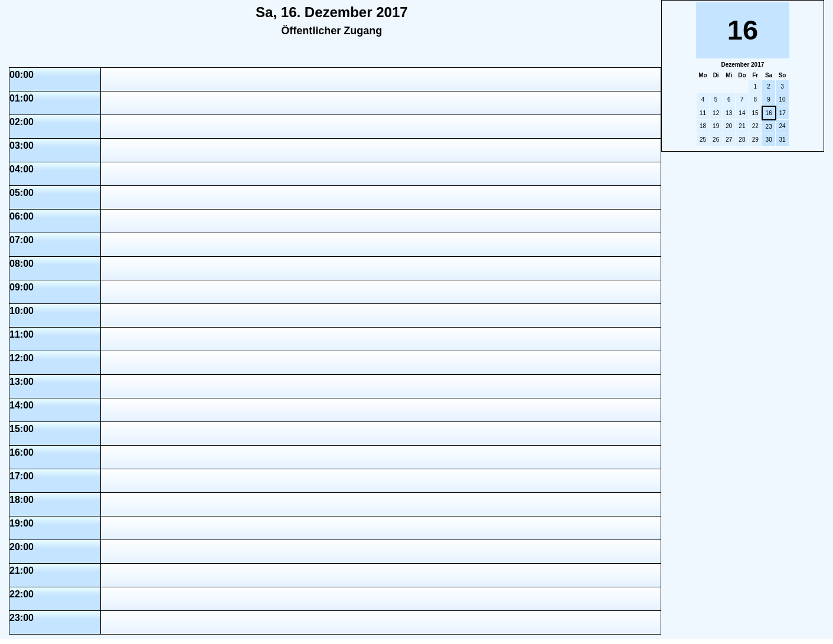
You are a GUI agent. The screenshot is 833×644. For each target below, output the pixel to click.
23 (769, 127)
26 (716, 140)
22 (755, 126)
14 (742, 113)
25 (703, 140)
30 (769, 140)
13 (729, 113)
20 (729, 126)
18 (703, 126)
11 (703, 113)
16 (769, 113)
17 (783, 113)
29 (755, 140)
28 (742, 140)
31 (782, 140)
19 (716, 126)
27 (729, 140)
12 (716, 113)
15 (755, 113)
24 (782, 126)
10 (782, 99)
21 (742, 126)
